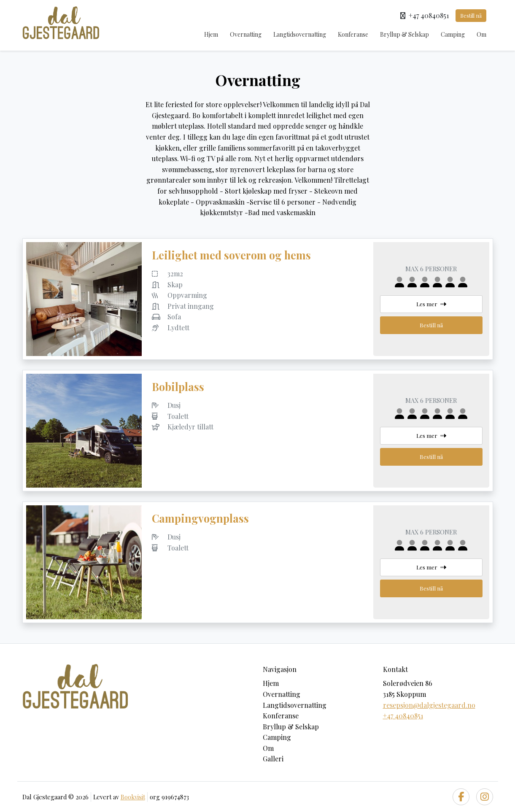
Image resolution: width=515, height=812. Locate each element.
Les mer (431, 304)
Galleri (273, 759)
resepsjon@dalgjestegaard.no (429, 705)
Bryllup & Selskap (404, 34)
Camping (453, 34)
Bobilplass (178, 387)
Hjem (211, 34)
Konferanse (353, 34)
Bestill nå (471, 15)
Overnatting (246, 34)
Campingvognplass (200, 518)
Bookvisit (133, 797)
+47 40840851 (403, 716)
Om (481, 34)
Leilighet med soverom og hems (231, 255)
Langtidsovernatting (300, 34)
